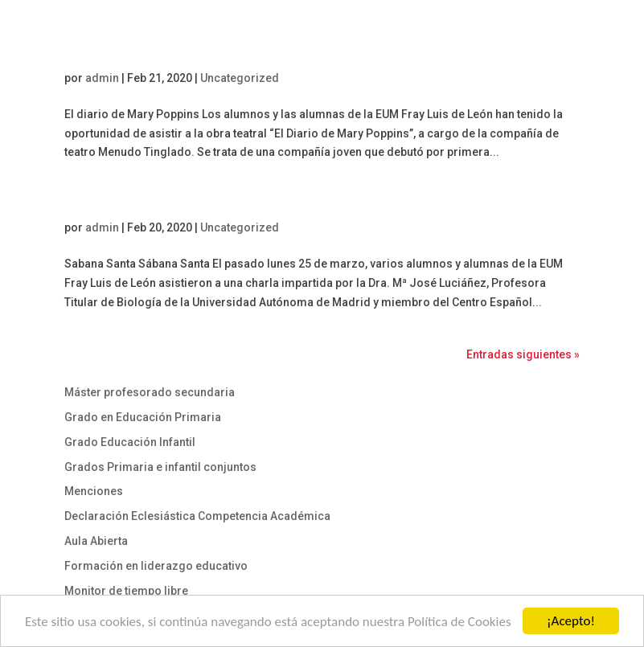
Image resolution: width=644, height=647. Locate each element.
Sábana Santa (110, 203)
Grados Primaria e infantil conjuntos (160, 467)
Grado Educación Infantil (130, 442)
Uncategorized (240, 78)
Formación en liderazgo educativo (156, 566)
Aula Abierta (96, 541)
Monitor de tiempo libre (126, 591)
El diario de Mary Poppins (146, 53)
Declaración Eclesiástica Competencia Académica (197, 516)
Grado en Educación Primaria (143, 417)
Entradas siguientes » (523, 354)
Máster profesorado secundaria (150, 392)
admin (102, 78)
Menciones (94, 491)
